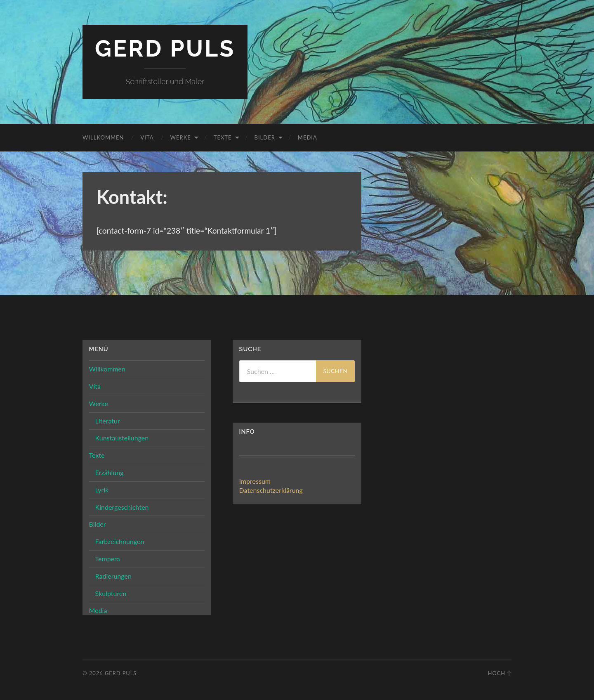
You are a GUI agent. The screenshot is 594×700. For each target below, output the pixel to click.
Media (308, 137)
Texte (223, 137)
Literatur (108, 421)
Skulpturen (111, 593)
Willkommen (103, 137)
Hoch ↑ (500, 673)
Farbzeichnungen (120, 541)
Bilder (265, 137)
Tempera (108, 559)
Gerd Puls (165, 48)
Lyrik (102, 490)
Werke (181, 137)
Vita (147, 137)
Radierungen (113, 576)
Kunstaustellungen (122, 438)
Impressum (255, 481)
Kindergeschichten (122, 507)
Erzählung (110, 472)
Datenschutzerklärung (271, 490)
